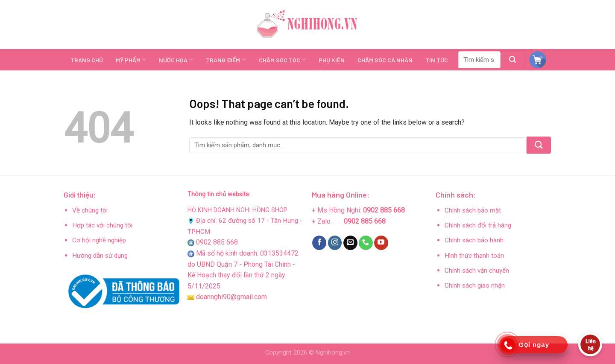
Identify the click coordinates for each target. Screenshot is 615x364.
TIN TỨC (437, 60)
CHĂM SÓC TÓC (282, 60)
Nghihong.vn (333, 353)
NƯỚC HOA (176, 60)
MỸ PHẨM (131, 60)
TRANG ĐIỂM (226, 60)
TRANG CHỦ (87, 60)
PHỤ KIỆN (332, 60)
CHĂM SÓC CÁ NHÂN (385, 60)
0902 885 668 (217, 242)
